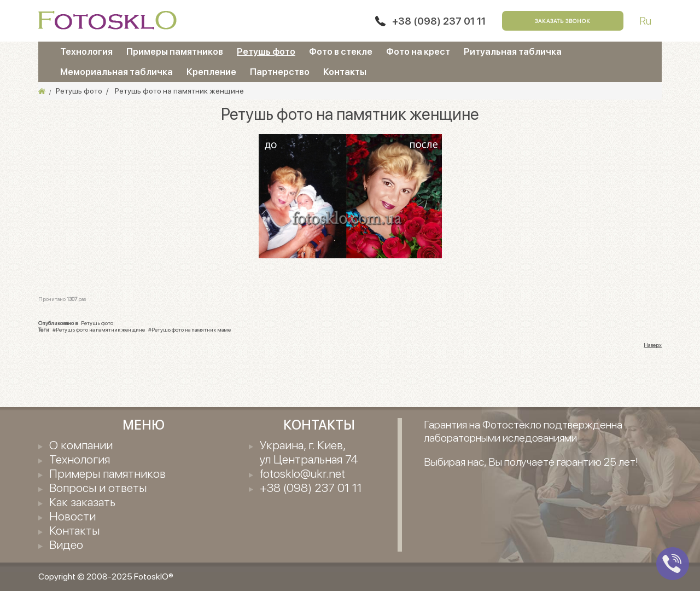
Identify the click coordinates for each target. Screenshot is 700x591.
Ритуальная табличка (513, 51)
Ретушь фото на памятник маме (191, 329)
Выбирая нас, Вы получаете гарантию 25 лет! (531, 462)
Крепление (211, 72)
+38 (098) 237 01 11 (439, 21)
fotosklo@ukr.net (302, 473)
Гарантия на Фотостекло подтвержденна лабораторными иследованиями (523, 431)
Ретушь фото (266, 51)
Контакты (345, 72)
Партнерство (280, 72)
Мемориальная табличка (116, 72)
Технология (86, 51)
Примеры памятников (175, 51)
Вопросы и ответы (98, 488)
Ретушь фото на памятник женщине (100, 329)
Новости (72, 516)
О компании (81, 445)
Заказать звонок (563, 21)
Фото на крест (418, 51)
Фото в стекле (341, 51)
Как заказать (82, 502)
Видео (66, 544)
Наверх (653, 345)
